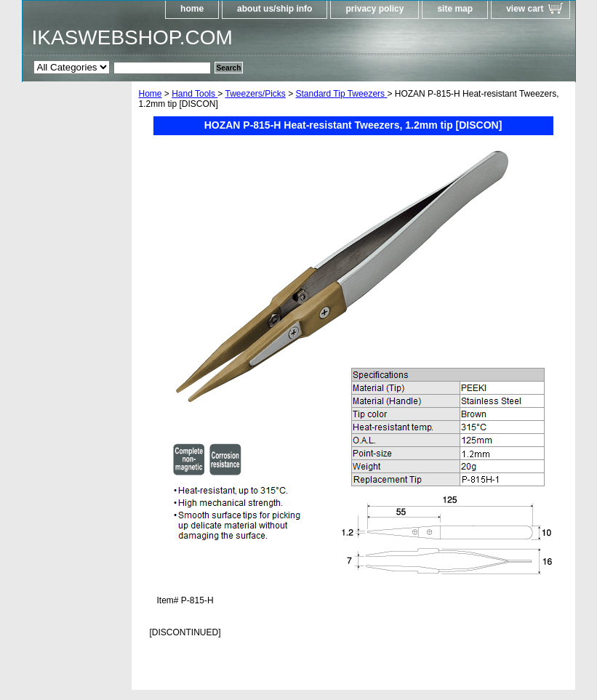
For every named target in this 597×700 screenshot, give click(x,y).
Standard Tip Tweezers (342, 94)
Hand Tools (195, 94)
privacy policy (374, 9)
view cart (525, 9)
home (192, 9)
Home (151, 94)
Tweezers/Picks (255, 94)
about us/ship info (275, 9)
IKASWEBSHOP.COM (132, 37)
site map (455, 9)
